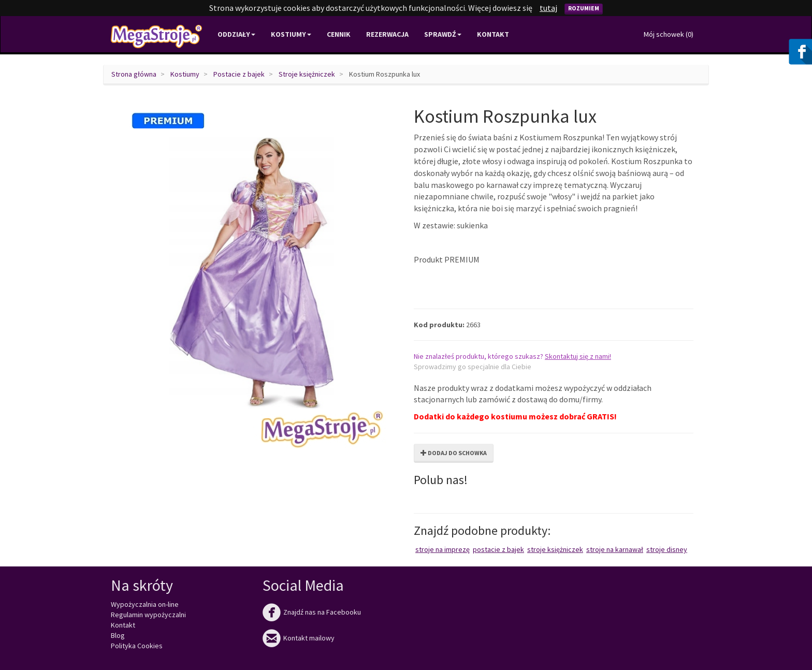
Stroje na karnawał (615, 549)
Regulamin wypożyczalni (148, 615)
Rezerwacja (387, 34)
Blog (118, 635)
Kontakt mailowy (299, 638)
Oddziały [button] (236, 34)
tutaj (548, 8)
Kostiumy (185, 74)
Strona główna (134, 74)
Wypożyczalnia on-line (145, 604)
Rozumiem (584, 8)
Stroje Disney (667, 549)
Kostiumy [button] (291, 34)
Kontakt (493, 34)
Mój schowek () (669, 34)
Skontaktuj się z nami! (578, 356)
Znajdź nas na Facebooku (312, 612)
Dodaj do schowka (454, 453)
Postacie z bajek (239, 74)
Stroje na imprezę (443, 549)
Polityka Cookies (137, 646)
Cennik (339, 34)
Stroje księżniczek (307, 74)
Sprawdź (443, 34)
